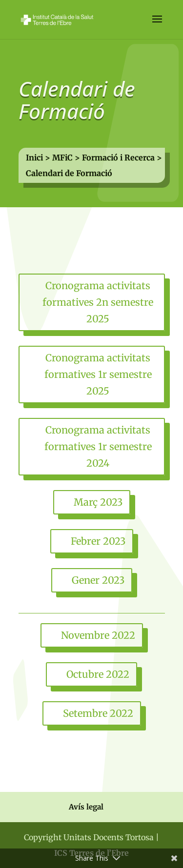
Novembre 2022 (98, 635)
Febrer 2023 (98, 541)
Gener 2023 (98, 580)
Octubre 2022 (98, 674)
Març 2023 (98, 502)
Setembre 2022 (98, 713)
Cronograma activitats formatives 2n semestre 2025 (98, 302)
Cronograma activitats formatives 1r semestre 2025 (98, 374)
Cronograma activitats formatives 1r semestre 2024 (98, 446)
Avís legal (86, 807)
